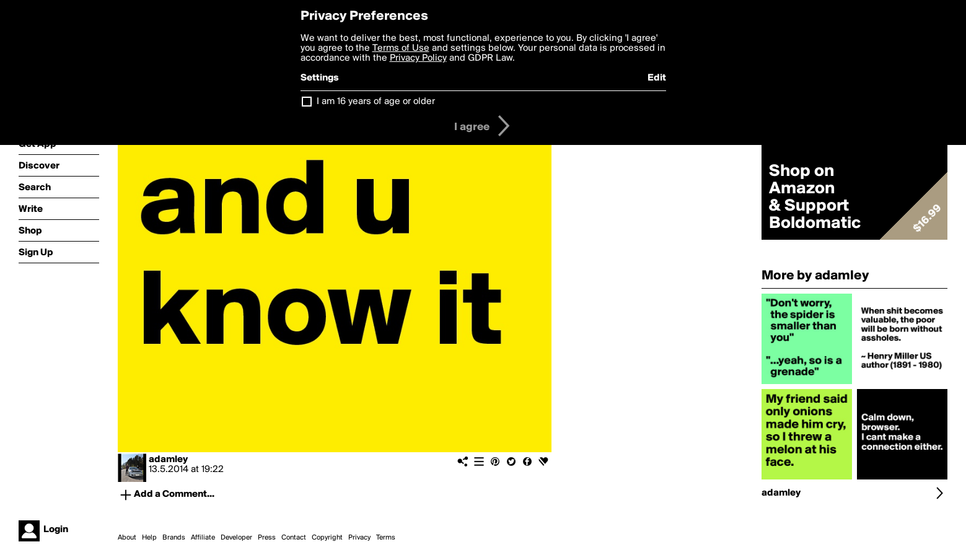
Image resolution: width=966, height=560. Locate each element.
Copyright (327, 538)
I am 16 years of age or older (376, 102)
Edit (657, 78)
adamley (168, 460)
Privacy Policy (418, 58)
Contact (294, 538)
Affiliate (203, 538)
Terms (386, 538)
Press (267, 538)
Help (149, 538)
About (127, 538)
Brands (174, 538)
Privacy (359, 538)
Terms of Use (401, 48)
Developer (236, 538)
